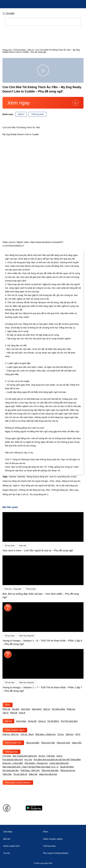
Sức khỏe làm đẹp (11, 770)
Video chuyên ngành (15, 730)
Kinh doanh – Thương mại (36, 763)
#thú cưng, (74, 490)
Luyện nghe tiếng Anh (59, 763)
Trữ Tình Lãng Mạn (69, 721)
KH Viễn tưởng (58, 709)
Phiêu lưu (71, 709)
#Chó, (52, 481)
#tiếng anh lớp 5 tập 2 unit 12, (16, 494)
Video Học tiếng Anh (48, 774)
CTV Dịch (7, 756)
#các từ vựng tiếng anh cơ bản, (63, 477)
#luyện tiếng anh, (10, 490)
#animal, (13, 477)
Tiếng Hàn (7, 774)
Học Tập (28, 760)
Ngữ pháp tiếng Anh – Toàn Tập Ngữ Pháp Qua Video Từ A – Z (30, 767)
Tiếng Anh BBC (33, 743)
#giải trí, (17, 486)
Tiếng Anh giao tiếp (50, 770)
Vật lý (78, 734)
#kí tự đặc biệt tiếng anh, (67, 486)
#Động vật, (7, 486)
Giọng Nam (21, 721)
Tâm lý (5, 713)
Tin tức (7, 853)
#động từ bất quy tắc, (71, 481)
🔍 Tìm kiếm (9, 13)
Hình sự (47, 709)
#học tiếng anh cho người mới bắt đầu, (38, 486)
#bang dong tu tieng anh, (38, 477)
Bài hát (8, 721)
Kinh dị (22, 713)
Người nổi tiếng (67, 767)
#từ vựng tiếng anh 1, (39, 494)
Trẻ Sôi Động (53, 721)
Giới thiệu (8, 832)
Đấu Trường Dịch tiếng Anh (25, 756)
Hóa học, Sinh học (11, 734)
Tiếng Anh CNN (48, 743)
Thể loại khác (20, 50)
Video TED (77, 743)
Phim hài (6, 709)
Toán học (70, 734)
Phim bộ (14, 713)
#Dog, (58, 481)
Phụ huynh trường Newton (18, 783)
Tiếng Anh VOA (63, 743)
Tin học (61, 734)
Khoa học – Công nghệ (13, 763)
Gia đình (16, 709)
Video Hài (33, 774)
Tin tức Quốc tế (20, 774)
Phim (8, 705)
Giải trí (31, 50)
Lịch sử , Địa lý (27, 734)
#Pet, (48, 490)
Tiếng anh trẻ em (68, 770)
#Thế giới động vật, (60, 490)
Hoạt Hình (26, 709)
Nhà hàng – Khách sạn (46, 734)
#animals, (21, 477)
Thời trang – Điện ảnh (30, 770)
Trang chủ (7, 50)
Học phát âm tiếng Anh (13, 760)
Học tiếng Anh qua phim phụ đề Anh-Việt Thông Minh (57, 760)
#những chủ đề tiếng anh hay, (32, 490)
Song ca (42, 721)
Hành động (37, 709)
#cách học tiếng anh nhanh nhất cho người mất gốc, (26, 481)
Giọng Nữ (32, 721)
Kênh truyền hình (13, 743)
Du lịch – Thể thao (47, 756)
